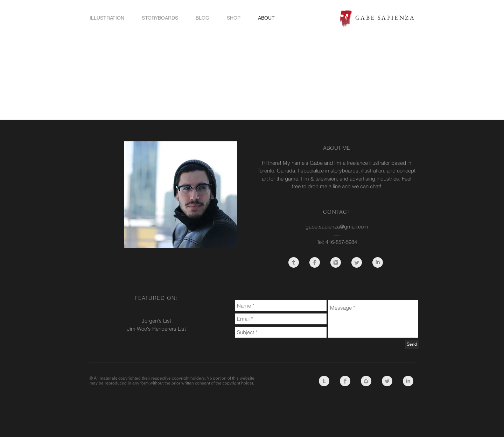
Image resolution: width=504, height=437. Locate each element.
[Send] (412, 344)
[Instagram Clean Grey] (336, 262)
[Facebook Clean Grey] (315, 262)
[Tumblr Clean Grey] (294, 262)
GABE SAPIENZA (385, 17)
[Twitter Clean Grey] (357, 262)
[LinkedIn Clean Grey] (378, 262)
